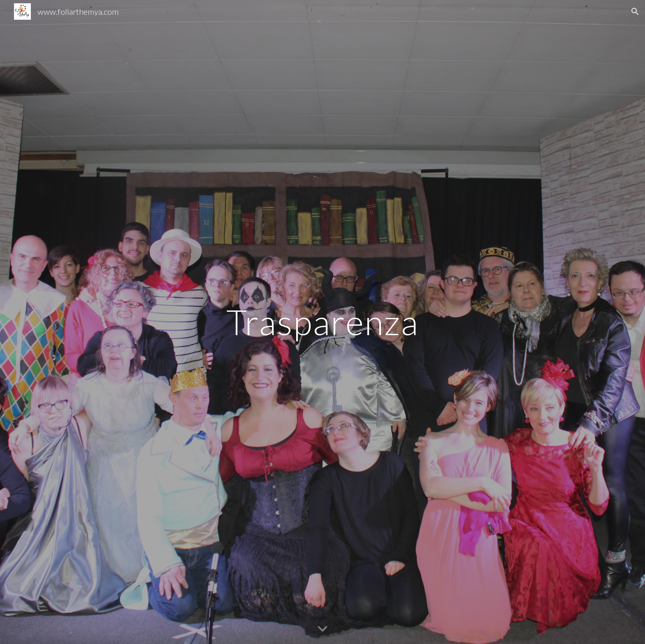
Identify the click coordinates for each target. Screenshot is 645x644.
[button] (635, 12)
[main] (322, 322)
